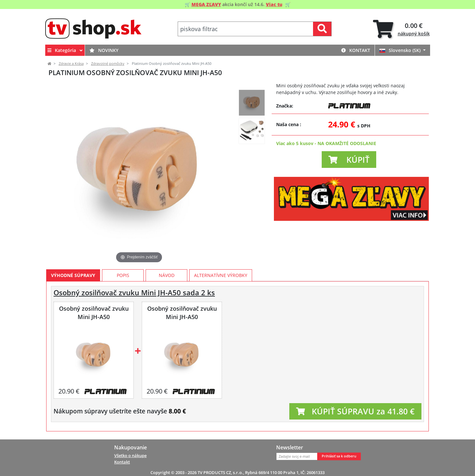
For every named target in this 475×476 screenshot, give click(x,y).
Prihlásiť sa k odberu (339, 456)
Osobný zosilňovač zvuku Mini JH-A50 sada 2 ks (134, 293)
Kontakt (356, 50)
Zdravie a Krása (71, 64)
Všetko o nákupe (130, 455)
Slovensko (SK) (401, 50)
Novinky (104, 50)
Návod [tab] (167, 275)
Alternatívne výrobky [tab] (221, 275)
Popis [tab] (123, 275)
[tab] (401, 29)
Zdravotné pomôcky (108, 64)
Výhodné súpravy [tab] (73, 275)
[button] (349, 160)
